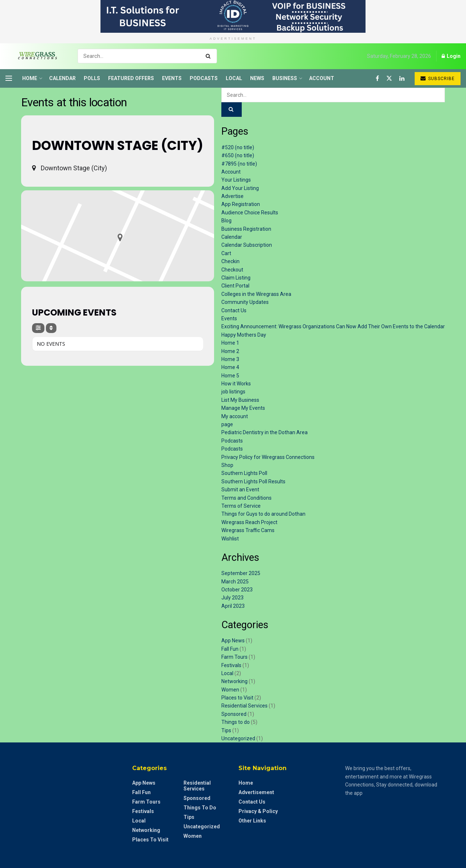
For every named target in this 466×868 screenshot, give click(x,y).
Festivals (231, 665)
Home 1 (230, 343)
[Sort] (51, 328)
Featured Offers (131, 78)
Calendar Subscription (247, 245)
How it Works (236, 384)
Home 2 (230, 351)
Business (285, 78)
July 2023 (232, 598)
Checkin (230, 261)
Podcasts (204, 78)
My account (235, 416)
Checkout (232, 270)
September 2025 (241, 573)
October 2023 (237, 590)
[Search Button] (210, 56)
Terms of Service (241, 506)
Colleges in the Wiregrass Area (256, 294)
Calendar (62, 78)
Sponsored (234, 714)
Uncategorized (238, 738)
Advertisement (256, 792)
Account (322, 78)
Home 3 (230, 359)
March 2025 (235, 582)
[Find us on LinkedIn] (402, 78)
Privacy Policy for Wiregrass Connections (268, 457)
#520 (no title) (238, 147)
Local (234, 78)
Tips (226, 730)
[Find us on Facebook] (377, 78)
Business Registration (246, 229)
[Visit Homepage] (35, 56)
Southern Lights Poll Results (253, 481)
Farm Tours (234, 657)
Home (30, 78)
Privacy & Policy (258, 811)
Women (230, 690)
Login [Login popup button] (451, 56)
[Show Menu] (9, 78)
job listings (233, 392)
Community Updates (245, 302)
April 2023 (233, 606)
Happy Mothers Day (244, 335)
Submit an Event (240, 490)
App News (233, 641)
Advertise (232, 196)
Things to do (236, 722)
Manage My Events (243, 408)
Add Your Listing (240, 188)
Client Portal (235, 286)
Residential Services (244, 706)
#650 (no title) (238, 155)
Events (172, 78)
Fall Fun (230, 649)
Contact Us (234, 310)
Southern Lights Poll (244, 473)
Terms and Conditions (246, 498)
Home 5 (230, 376)
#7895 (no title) (239, 164)
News (257, 78)
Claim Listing (236, 278)
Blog (226, 221)
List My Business (240, 400)
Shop (227, 465)
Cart (226, 253)
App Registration (241, 204)
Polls (92, 78)
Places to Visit (237, 698)
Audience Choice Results (250, 213)
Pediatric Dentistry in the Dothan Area (264, 432)
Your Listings (236, 180)
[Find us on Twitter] (389, 78)
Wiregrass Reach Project (249, 522)
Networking (234, 681)
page (227, 424)
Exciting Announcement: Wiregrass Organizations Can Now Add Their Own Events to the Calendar (333, 326)
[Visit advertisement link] (233, 16)
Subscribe (438, 78)
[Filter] (38, 328)
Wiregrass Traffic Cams (248, 530)
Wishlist (230, 539)
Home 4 (230, 367)
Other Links (252, 821)
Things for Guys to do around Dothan (263, 514)
